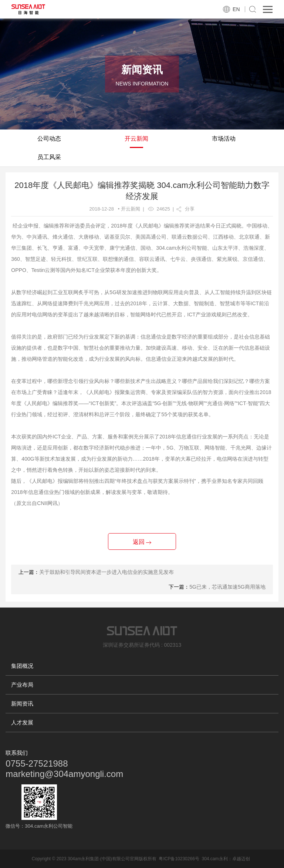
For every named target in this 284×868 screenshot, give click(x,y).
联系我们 (17, 753)
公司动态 (49, 139)
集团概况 (22, 666)
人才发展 (22, 722)
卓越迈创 (241, 859)
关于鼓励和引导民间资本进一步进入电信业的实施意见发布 (106, 572)
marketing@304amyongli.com (64, 774)
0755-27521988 (37, 763)
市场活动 (224, 139)
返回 (142, 542)
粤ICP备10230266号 (179, 859)
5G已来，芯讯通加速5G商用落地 (227, 587)
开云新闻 (136, 139)
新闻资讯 (22, 704)
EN (236, 9)
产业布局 (22, 685)
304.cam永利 (214, 859)
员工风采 (49, 157)
